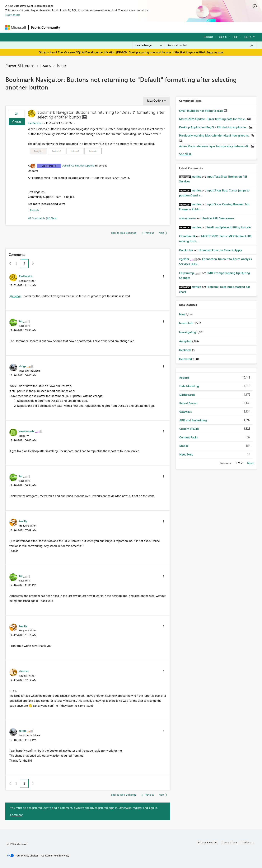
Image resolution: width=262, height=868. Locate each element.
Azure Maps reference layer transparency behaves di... (215, 146)
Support (167, 27)
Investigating (188, 332)
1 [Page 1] (16, 263)
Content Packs (189, 437)
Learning (150, 27)
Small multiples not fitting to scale (202, 111)
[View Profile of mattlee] (196, 176)
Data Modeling (189, 386)
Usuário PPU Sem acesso (218, 218)
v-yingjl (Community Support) (78, 165)
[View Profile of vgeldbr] (184, 259)
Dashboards (187, 395)
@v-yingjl (15, 296)
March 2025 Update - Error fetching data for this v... (213, 119)
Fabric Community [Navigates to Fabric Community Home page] (46, 27)
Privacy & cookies (208, 842)
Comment (16, 815)
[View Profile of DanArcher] (186, 250)
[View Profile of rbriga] (23, 366)
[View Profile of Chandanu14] (187, 236)
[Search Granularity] (148, 45)
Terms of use (230, 842)
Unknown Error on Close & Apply (220, 250)
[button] (66, 151)
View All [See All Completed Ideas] (185, 154)
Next (250, 463)
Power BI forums (20, 65)
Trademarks (248, 842)
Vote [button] (18, 122)
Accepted (49, 166)
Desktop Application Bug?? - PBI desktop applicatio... (214, 127)
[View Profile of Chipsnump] (187, 273)
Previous (225, 463)
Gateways (185, 412)
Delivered (186, 359)
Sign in (223, 37)
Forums (69, 27)
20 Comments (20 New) (43, 218)
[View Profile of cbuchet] (24, 671)
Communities (118, 27)
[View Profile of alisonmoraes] (188, 218)
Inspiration (86, 27)
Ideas (101, 27)
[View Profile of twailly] (23, 521)
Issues (46, 65)
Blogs (136, 27)
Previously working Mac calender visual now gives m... (215, 135)
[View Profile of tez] (21, 321)
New (182, 314)
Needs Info (187, 323)
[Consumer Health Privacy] (55, 856)
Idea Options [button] (155, 100)
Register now (215, 52)
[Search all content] (211, 45)
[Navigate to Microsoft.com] (16, 27)
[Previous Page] (9, 264)
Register (208, 37)
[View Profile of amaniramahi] (27, 431)
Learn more (13, 15)
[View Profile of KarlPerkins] (35, 123)
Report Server (188, 403)
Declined (185, 350)
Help (235, 37)
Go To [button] (248, 37)
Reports (35, 210)
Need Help (186, 454)
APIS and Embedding (193, 420)
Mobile (184, 446)
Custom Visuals (189, 429)
